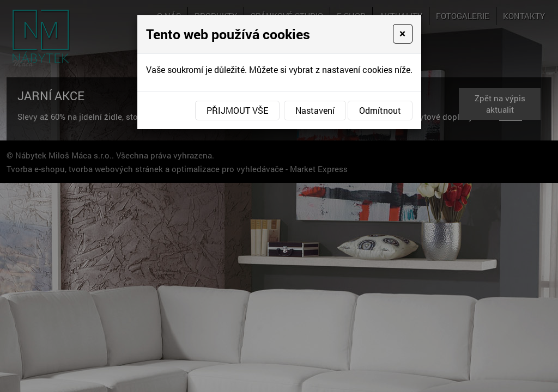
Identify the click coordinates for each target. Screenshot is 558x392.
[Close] (402, 34)
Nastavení (315, 110)
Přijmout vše (237, 110)
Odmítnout (380, 110)
